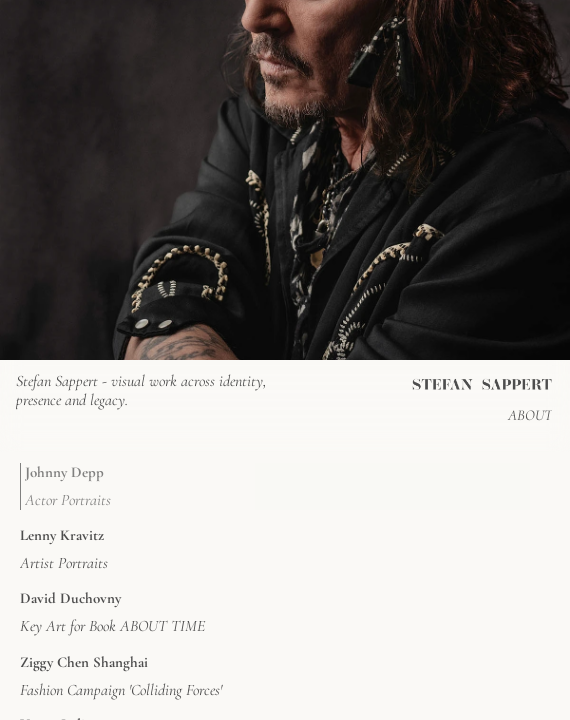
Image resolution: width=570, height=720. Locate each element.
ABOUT (530, 415)
